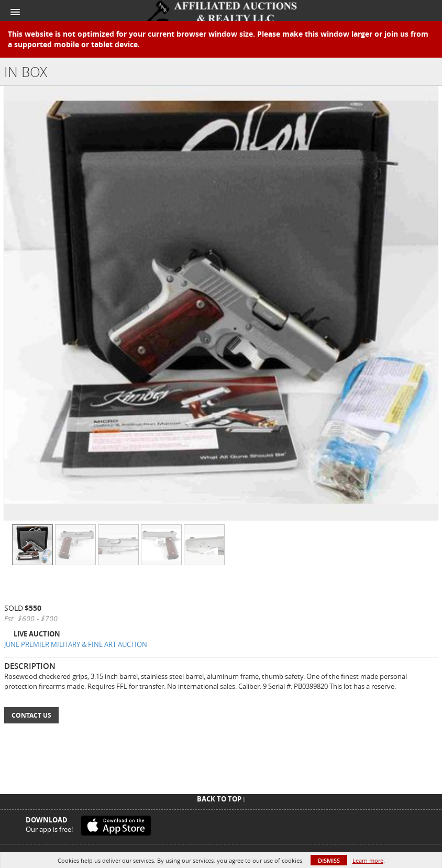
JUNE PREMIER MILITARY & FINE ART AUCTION (76, 644)
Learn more (368, 860)
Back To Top (221, 799)
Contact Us (31, 715)
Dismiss (329, 860)
